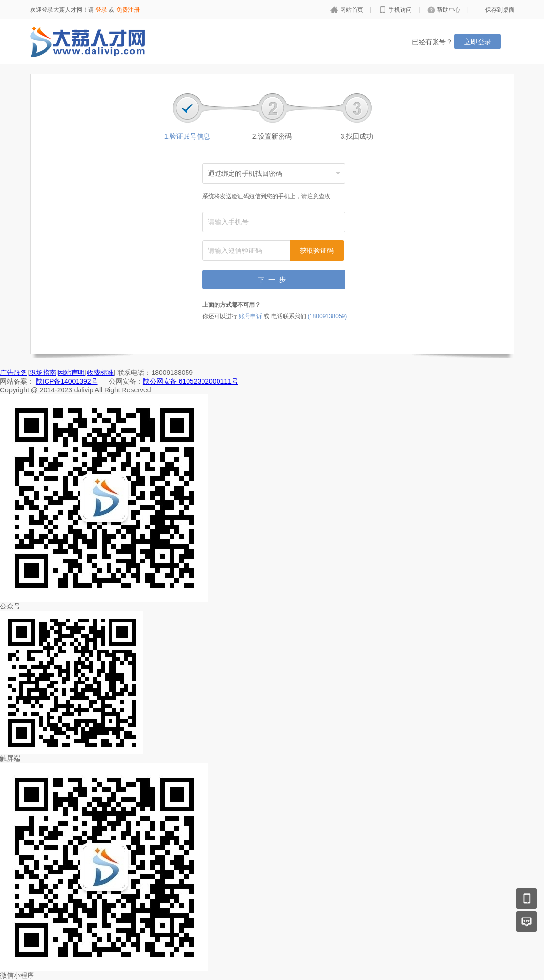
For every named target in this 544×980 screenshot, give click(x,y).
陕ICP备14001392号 (67, 381)
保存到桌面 (500, 10)
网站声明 (71, 373)
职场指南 (43, 373)
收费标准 (100, 373)
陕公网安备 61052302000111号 (191, 381)
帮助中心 (449, 10)
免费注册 (128, 10)
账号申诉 (250, 316)
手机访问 (401, 10)
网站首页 (352, 10)
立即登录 (478, 42)
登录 (101, 10)
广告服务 (14, 373)
